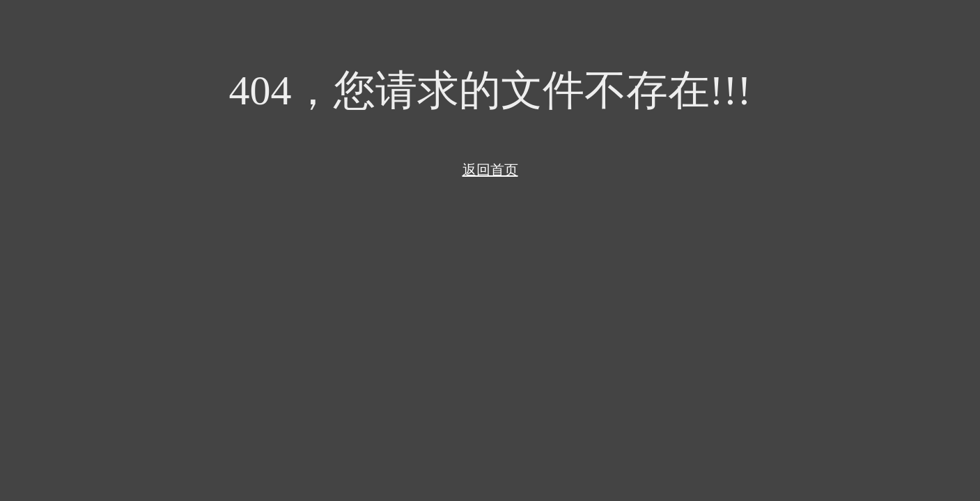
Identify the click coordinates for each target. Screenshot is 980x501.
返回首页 (490, 170)
